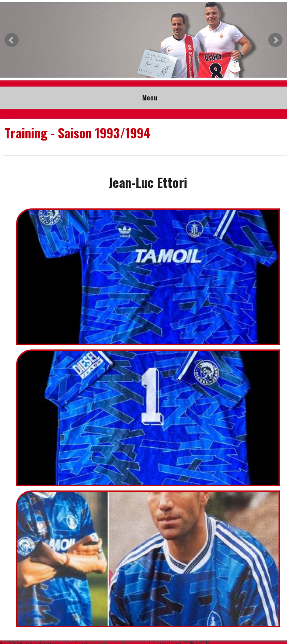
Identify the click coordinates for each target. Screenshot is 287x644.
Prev (12, 40)
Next (275, 40)
